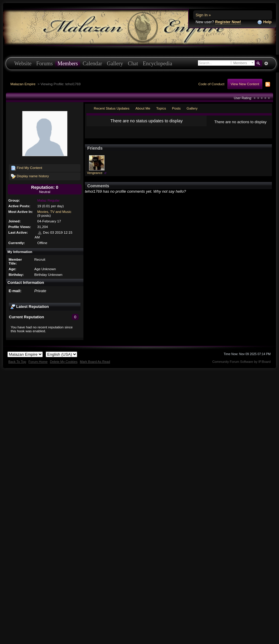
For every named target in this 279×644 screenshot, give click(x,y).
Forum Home (38, 362)
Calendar (92, 64)
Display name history (30, 176)
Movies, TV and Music (54, 212)
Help (264, 22)
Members (68, 64)
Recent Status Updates (112, 108)
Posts (176, 108)
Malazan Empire (23, 84)
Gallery (115, 64)
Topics (161, 108)
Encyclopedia (157, 64)
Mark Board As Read (95, 362)
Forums (45, 64)
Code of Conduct (211, 84)
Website (23, 64)
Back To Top (17, 362)
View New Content (245, 84)
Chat (133, 64)
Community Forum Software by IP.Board (241, 362)
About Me (143, 108)
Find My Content (27, 168)
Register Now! (228, 22)
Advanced (266, 64)
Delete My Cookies (64, 362)
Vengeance (95, 173)
